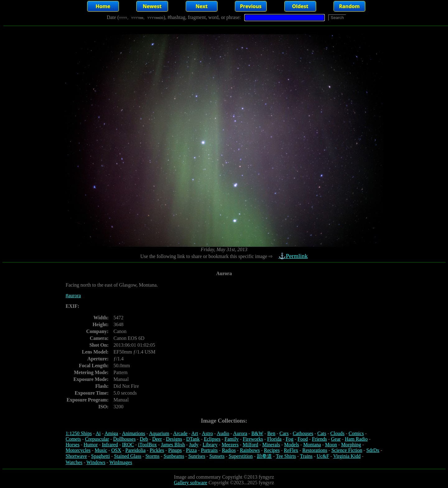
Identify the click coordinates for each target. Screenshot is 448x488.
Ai (98, 433)
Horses (72, 445)
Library (210, 445)
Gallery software (191, 483)
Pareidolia (135, 450)
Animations (134, 433)
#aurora (73, 296)
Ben (271, 433)
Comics (356, 433)
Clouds (337, 433)
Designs (174, 439)
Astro (208, 433)
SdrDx (373, 450)
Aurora (240, 433)
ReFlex (291, 450)
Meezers (230, 445)
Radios (229, 450)
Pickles (157, 450)
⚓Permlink (294, 256)
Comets (73, 439)
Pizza (191, 450)
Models (292, 445)
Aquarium (159, 433)
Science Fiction (347, 450)
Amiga (111, 433)
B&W (257, 433)
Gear (336, 439)
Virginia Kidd (347, 456)
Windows (96, 462)
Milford (250, 445)
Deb (144, 439)
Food (303, 439)
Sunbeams (174, 456)
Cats (322, 433)
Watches (74, 462)
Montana (312, 445)
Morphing (351, 445)
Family (232, 439)
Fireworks (253, 439)
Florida (274, 439)
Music (101, 450)
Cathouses (303, 433)
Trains (306, 456)
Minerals (271, 445)
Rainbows (250, 450)
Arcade (180, 433)
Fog (289, 439)
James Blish (173, 445)
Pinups (175, 450)
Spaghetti (100, 456)
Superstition (241, 456)
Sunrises (197, 456)
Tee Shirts (286, 456)
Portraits (209, 450)
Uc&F (323, 456)
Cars (284, 433)
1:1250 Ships (79, 433)
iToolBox (147, 445)
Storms (152, 456)
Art (195, 433)
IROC (128, 445)
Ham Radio (356, 439)
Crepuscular (97, 439)
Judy (194, 445)
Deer (157, 439)
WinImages (121, 462)
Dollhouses (124, 439)
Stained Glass (128, 456)
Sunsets (217, 456)
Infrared (110, 445)
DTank (193, 439)
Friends (320, 439)
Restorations (315, 450)
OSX (116, 450)
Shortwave (76, 456)
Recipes (272, 450)
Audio (223, 433)
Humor (91, 445)
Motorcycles (78, 450)
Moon (331, 445)
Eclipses (212, 439)
